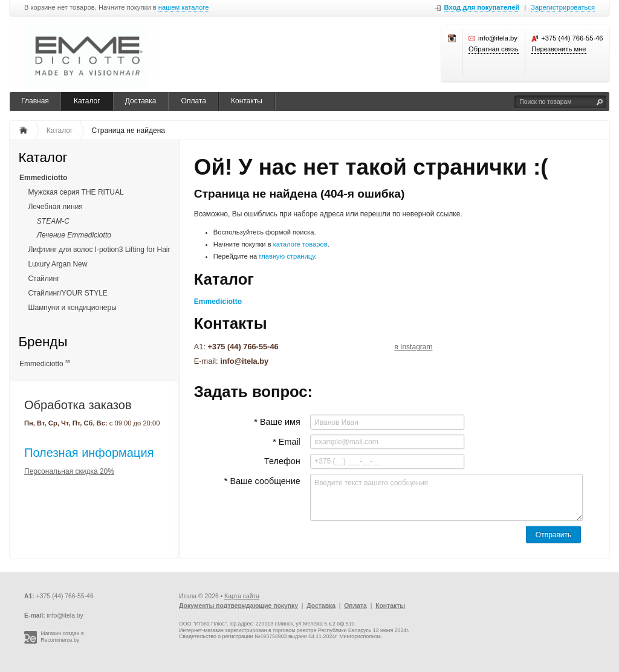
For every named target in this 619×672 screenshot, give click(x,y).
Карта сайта (242, 596)
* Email (287, 442)
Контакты (247, 101)
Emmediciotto (43, 178)
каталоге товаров (300, 244)
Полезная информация (89, 453)
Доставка (141, 101)
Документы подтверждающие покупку (238, 606)
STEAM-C (53, 221)
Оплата (194, 101)
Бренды (43, 342)
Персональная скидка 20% (69, 471)
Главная (35, 101)
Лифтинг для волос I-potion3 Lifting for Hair (99, 250)
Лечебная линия (55, 207)
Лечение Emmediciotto (74, 235)
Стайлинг (44, 279)
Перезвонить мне (559, 49)
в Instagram (413, 347)
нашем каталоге (184, 8)
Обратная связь (493, 49)
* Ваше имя (277, 422)
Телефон (282, 461)
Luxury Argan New (57, 264)
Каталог (87, 101)
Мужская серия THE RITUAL (76, 192)
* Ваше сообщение (262, 481)
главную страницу (287, 256)
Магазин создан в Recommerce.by (62, 637)
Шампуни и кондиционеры (72, 308)
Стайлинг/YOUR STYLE (67, 293)
